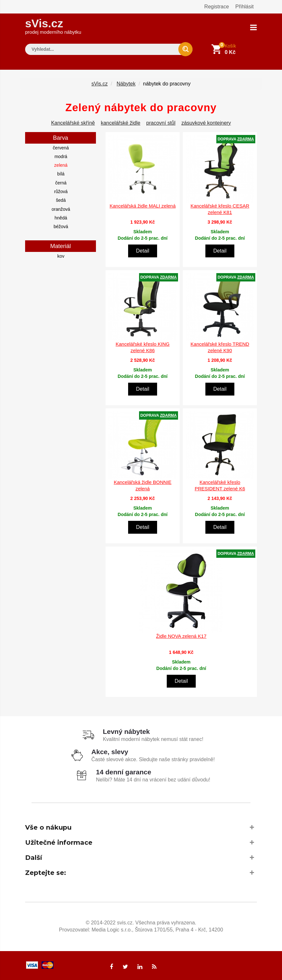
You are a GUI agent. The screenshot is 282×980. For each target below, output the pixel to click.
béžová (61, 226)
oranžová (61, 209)
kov (61, 255)
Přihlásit (244, 7)
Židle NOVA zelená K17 (181, 635)
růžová (61, 191)
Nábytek (126, 83)
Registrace (217, 7)
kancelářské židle (121, 122)
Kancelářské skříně (73, 122)
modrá (61, 156)
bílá (61, 174)
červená (61, 147)
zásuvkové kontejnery (206, 122)
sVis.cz (53, 26)
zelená (61, 165)
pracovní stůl (161, 122)
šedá (61, 200)
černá (61, 182)
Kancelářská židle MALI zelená (142, 205)
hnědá (61, 218)
